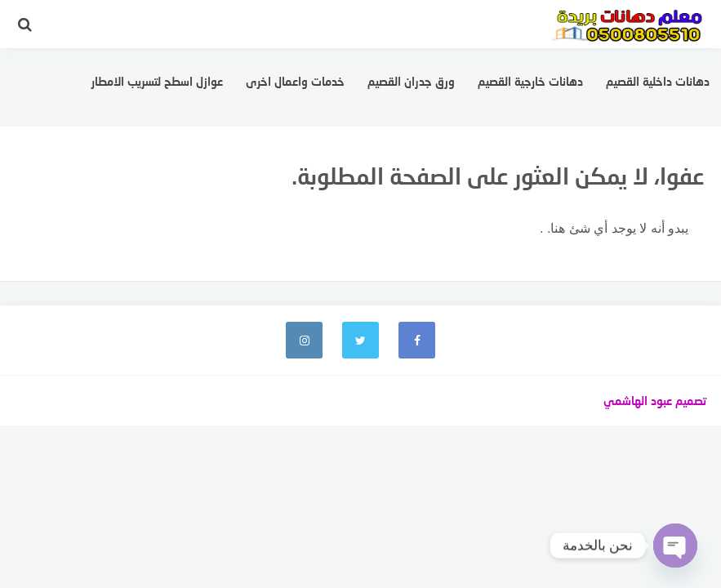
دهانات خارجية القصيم (530, 81)
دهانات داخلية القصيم (658, 81)
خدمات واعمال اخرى (295, 81)
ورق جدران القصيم (411, 81)
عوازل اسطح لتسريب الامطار (157, 81)
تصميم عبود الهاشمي (655, 401)
